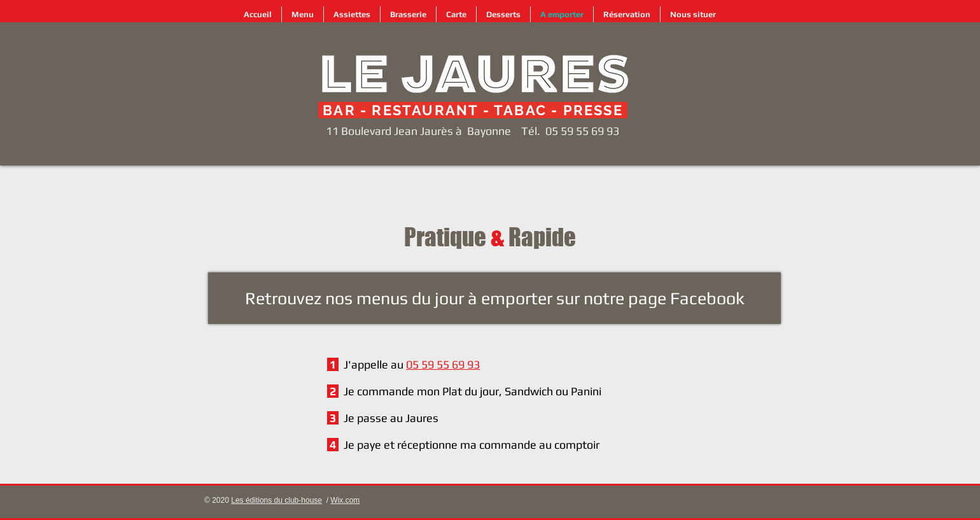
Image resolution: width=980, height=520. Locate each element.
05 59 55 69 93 (582, 131)
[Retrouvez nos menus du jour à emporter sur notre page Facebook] (494, 298)
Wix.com (345, 500)
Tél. (531, 131)
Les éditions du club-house (276, 500)
